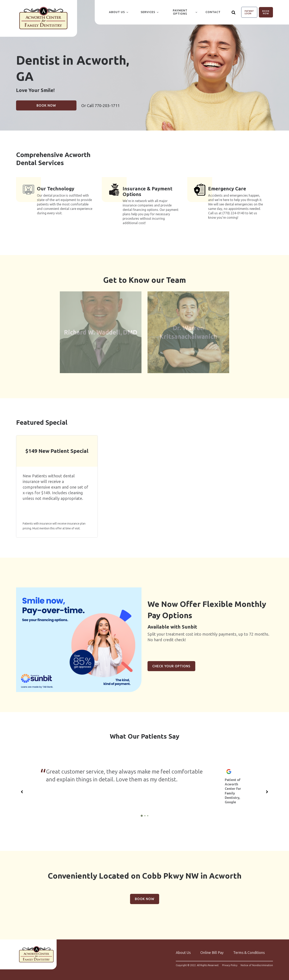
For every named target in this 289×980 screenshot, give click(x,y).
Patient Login (249, 12)
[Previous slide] (22, 790)
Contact (213, 12)
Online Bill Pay (212, 950)
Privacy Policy (230, 963)
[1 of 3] (142, 814)
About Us (117, 12)
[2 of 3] (145, 814)
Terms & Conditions (249, 950)
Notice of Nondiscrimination (257, 963)
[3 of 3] (148, 814)
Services (148, 12)
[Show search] (234, 12)
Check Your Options (171, 664)
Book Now (266, 12)
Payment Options (180, 12)
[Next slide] (267, 790)
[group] (79, 637)
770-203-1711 (107, 106)
